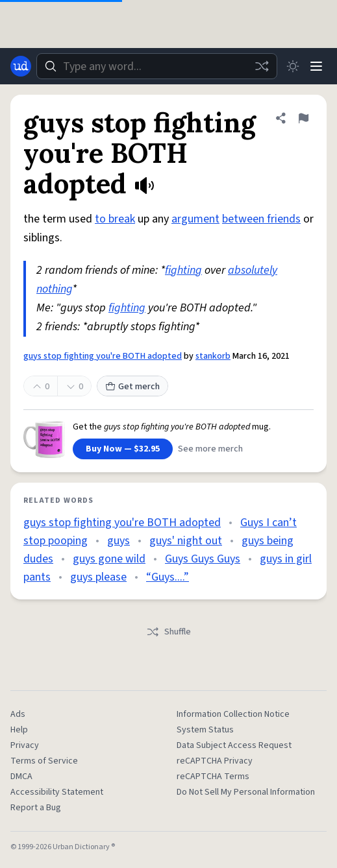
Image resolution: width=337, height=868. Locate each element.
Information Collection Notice (233, 714)
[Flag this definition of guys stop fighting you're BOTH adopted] (303, 118)
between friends (261, 219)
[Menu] (316, 66)
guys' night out (186, 541)
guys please (98, 577)
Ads (18, 714)
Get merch (132, 387)
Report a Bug (36, 808)
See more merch (210, 449)
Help (19, 730)
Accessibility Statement (57, 792)
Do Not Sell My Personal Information (246, 792)
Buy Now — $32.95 (123, 449)
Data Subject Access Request (234, 745)
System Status (205, 730)
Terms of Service (44, 761)
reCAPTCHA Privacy (215, 761)
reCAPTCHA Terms (213, 777)
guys (119, 541)
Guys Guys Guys (203, 559)
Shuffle (168, 632)
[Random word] (262, 66)
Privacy (25, 745)
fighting (183, 270)
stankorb (213, 356)
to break (115, 219)
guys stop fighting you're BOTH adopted (103, 356)
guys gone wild (109, 559)
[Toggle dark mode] (293, 66)
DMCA (21, 777)
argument (195, 219)
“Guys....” (168, 577)
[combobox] (157, 66)
